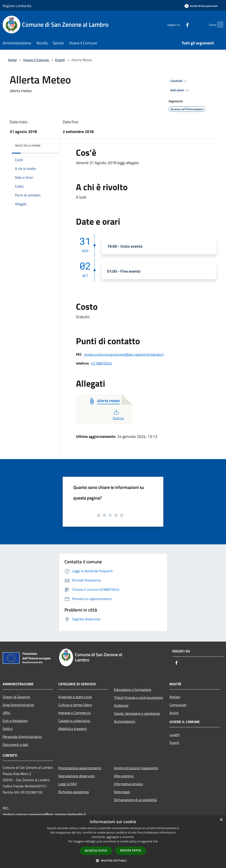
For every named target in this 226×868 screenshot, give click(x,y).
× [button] (221, 820)
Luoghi (175, 735)
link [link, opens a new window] (155, 841)
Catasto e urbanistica (74, 721)
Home (12, 60)
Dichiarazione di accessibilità (135, 800)
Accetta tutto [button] (96, 851)
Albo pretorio (124, 776)
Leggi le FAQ (68, 784)
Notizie (175, 697)
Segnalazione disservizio (76, 776)
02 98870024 (102, 363)
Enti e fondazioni (15, 721)
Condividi (179, 81)
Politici (8, 729)
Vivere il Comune (36, 60)
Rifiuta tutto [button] (131, 850)
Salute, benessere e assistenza (137, 713)
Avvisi (174, 713)
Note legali (122, 792)
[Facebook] (179, 24)
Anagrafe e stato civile (75, 697)
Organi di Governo (16, 697)
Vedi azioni (180, 90)
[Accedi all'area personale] (201, 6)
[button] (113, 860)
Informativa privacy (128, 784)
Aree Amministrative (18, 705)
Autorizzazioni (125, 721)
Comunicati (178, 705)
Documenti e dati (15, 745)
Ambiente (121, 705)
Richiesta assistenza (73, 792)
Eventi (60, 60)
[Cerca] (218, 25)
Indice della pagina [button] (28, 145)
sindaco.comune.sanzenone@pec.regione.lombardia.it (124, 354)
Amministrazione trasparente (136, 768)
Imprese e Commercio (74, 713)
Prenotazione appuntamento (80, 768)
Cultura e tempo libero (75, 705)
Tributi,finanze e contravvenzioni (138, 697)
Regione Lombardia (17, 6)
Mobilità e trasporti (73, 729)
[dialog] (113, 842)
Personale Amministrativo (22, 737)
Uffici (7, 713)
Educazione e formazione (133, 689)
